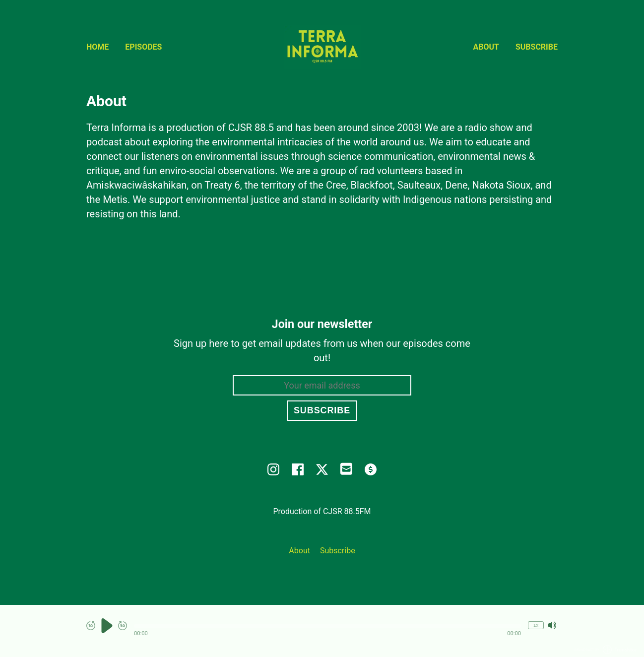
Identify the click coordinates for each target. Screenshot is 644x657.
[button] (327, 626)
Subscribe (537, 47)
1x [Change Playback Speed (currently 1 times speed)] (536, 625)
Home (97, 47)
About (486, 47)
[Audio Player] (322, 631)
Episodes (143, 47)
